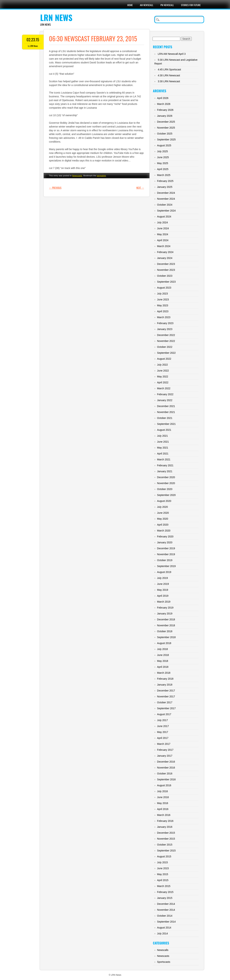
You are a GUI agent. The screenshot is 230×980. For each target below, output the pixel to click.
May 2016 (163, 803)
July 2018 (162, 649)
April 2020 (163, 525)
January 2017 (165, 756)
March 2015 (164, 886)
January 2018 (165, 685)
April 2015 (163, 880)
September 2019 (166, 566)
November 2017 (166, 696)
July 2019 (162, 578)
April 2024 (163, 240)
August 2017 (164, 714)
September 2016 (166, 779)
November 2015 (166, 839)
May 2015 (163, 874)
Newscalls (163, 950)
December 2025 (166, 122)
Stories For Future (191, 5)
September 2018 (166, 637)
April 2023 (163, 311)
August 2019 (164, 572)
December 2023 (166, 264)
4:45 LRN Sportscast (169, 69)
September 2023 (166, 282)
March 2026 (164, 104)
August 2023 (164, 288)
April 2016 (163, 809)
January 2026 (165, 116)
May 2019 (163, 590)
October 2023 (165, 276)
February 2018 (165, 679)
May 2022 (163, 377)
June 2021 (163, 442)
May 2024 (163, 234)
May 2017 (163, 732)
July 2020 (162, 507)
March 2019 (164, 602)
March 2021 (164, 459)
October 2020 (165, 489)
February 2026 (165, 110)
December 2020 (166, 477)
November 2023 (166, 270)
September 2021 (166, 424)
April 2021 (163, 454)
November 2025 (166, 128)
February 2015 (165, 892)
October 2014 (165, 916)
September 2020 (166, 495)
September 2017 (166, 708)
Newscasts (77, 176)
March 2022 (164, 388)
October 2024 (165, 205)
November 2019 (166, 554)
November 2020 (166, 483)
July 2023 (162, 294)
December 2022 (166, 335)
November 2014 (166, 910)
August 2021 (164, 430)
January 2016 (165, 827)
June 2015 (163, 868)
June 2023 (163, 299)
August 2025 (164, 145)
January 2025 (165, 187)
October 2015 (165, 845)
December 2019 (166, 548)
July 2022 (162, 365)
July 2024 (162, 222)
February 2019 (165, 608)
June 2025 (163, 157)
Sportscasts (164, 962)
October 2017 (165, 702)
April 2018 (163, 667)
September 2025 (166, 140)
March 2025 (164, 175)
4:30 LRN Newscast (169, 75)
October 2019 (165, 560)
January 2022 (165, 400)
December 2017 (166, 691)
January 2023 (165, 329)
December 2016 (166, 762)
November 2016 (166, 768)
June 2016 (163, 797)
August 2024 (164, 217)
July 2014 (162, 933)
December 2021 (166, 406)
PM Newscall (167, 5)
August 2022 (164, 359)
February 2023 (165, 323)
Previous (55, 188)
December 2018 (166, 619)
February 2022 (165, 394)
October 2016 (165, 774)
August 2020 (164, 501)
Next (140, 188)
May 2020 (163, 519)
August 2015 (164, 856)
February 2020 (165, 537)
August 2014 (164, 928)
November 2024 (166, 199)
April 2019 (163, 596)
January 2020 (165, 542)
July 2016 (162, 791)
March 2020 (164, 531)
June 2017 (163, 726)
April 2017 (163, 738)
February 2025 (165, 181)
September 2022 (166, 353)
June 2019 (163, 584)
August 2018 (164, 643)
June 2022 (163, 371)
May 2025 (163, 163)
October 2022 (165, 347)
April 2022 (163, 382)
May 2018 (163, 661)
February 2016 (165, 821)
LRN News (56, 18)
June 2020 (163, 513)
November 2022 (166, 341)
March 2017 (164, 744)
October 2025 (165, 134)
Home (130, 5)
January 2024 (165, 258)
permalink (101, 176)
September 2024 (166, 211)
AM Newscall (147, 5)
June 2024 (163, 228)
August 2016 (164, 785)
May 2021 (163, 448)
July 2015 (162, 862)
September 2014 (166, 922)
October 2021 (165, 418)
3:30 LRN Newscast (169, 81)
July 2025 (162, 151)
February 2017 (165, 750)
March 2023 (164, 317)
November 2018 (166, 625)
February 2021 (165, 465)
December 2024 (166, 193)
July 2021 (162, 436)
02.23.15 (33, 40)
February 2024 (165, 252)
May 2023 (163, 305)
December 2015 (166, 833)
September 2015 (166, 851)
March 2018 (164, 673)
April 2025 (163, 169)
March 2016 (164, 815)
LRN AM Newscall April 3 (172, 54)
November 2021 (166, 412)
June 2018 (163, 655)
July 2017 (162, 720)
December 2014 (166, 904)
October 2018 (165, 631)
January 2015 (165, 898)
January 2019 (165, 614)
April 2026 (163, 98)
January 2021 (165, 471)
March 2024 (164, 246)
